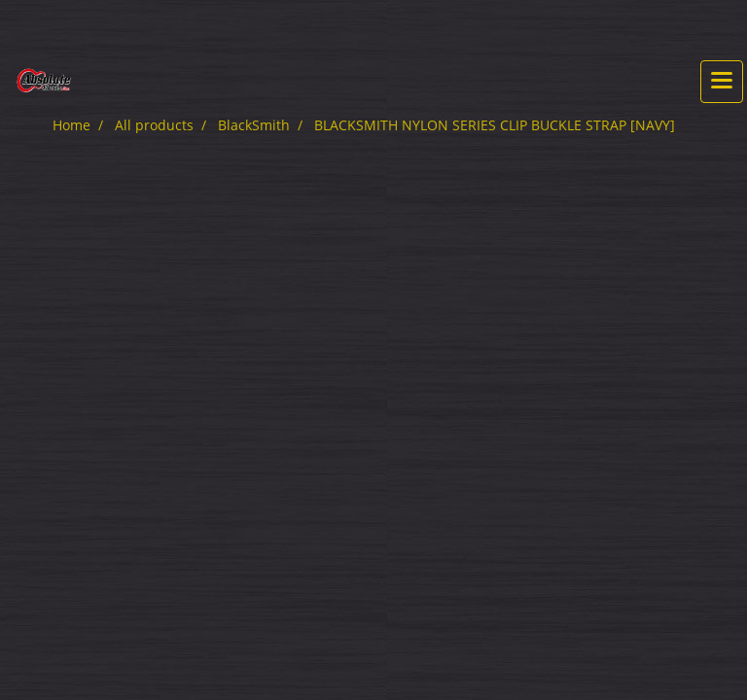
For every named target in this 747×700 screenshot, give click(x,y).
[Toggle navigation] (722, 82)
